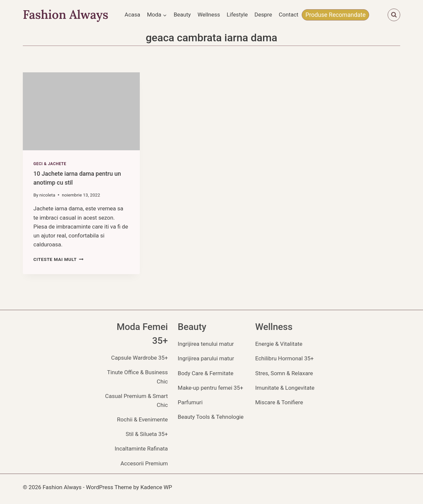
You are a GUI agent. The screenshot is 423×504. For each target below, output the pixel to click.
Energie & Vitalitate (279, 344)
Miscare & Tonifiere (279, 402)
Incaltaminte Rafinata (141, 449)
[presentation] (81, 111)
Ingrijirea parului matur (206, 358)
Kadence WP (156, 487)
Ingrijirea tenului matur (206, 344)
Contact (289, 15)
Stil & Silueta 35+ (147, 434)
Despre (263, 15)
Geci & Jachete (50, 164)
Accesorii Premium (144, 463)
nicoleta (47, 195)
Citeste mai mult (58, 259)
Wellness (209, 15)
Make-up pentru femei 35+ (211, 388)
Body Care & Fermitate (206, 373)
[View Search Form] (394, 15)
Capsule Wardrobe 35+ (139, 358)
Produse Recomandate (335, 15)
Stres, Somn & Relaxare (284, 373)
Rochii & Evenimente (142, 419)
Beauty (182, 15)
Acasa (132, 15)
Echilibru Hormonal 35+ (284, 358)
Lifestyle (237, 15)
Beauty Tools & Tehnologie (211, 417)
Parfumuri (190, 402)
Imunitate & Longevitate (285, 388)
